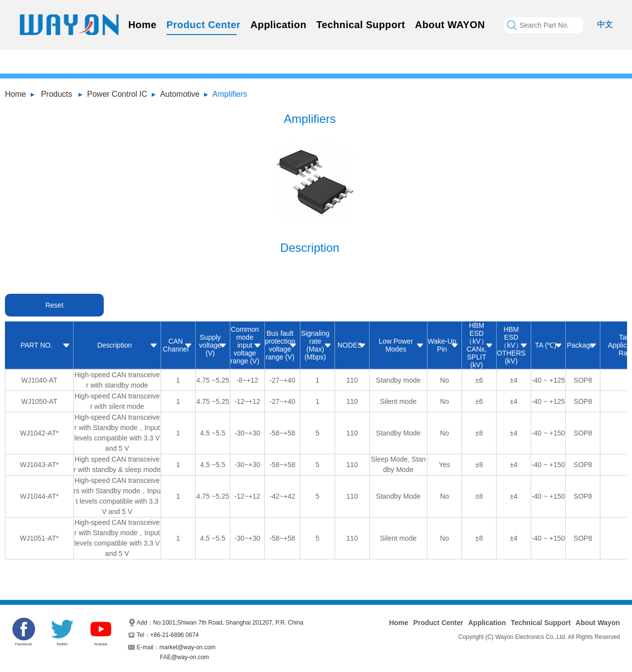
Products (57, 94)
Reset (55, 305)
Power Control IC (117, 94)
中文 (605, 24)
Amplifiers (230, 94)
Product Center (204, 25)
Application (278, 25)
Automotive (180, 94)
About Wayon (598, 623)
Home (143, 25)
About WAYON (450, 25)
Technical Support (361, 25)
